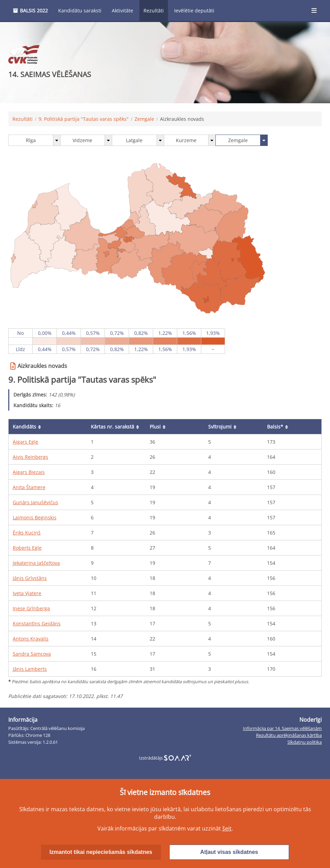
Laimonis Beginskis (35, 517)
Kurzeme (186, 140)
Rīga (31, 140)
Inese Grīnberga (31, 608)
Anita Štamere (29, 487)
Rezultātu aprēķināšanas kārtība (289, 735)
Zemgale (144, 119)
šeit (227, 828)
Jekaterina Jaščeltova (36, 563)
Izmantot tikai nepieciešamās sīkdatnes (101, 852)
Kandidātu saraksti (80, 10)
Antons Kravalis (31, 639)
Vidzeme (82, 140)
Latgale (134, 140)
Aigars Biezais (29, 472)
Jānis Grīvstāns (30, 578)
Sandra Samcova (32, 654)
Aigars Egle (25, 442)
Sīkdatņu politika (305, 742)
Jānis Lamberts (30, 669)
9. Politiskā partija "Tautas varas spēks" (84, 119)
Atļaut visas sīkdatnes (229, 852)
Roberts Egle (27, 548)
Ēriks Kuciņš (27, 533)
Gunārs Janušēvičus (35, 502)
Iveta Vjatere (27, 593)
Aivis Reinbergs (30, 457)
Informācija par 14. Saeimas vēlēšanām (282, 728)
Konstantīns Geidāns (37, 623)
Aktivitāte (123, 10)
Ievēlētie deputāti (194, 10)
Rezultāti (154, 10)
